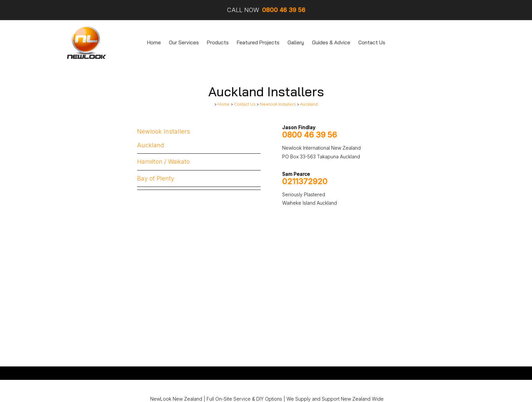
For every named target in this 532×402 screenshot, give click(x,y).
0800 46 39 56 (309, 135)
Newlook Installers (278, 104)
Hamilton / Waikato (163, 162)
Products (218, 42)
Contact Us (372, 42)
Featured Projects (258, 42)
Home (154, 42)
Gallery (296, 42)
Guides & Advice (331, 42)
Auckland (309, 104)
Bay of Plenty (156, 178)
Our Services (184, 42)
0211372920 (305, 182)
